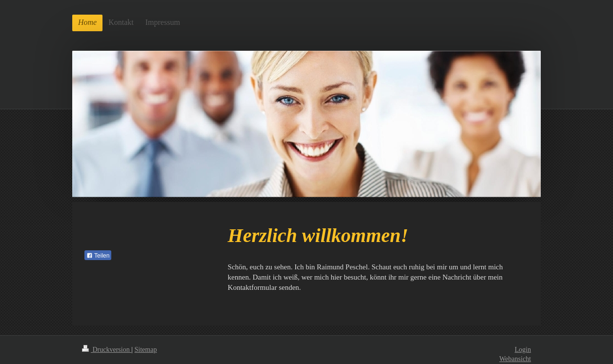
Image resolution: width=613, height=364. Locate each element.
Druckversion (107, 350)
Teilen (98, 256)
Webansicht (515, 359)
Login (523, 350)
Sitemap (146, 350)
